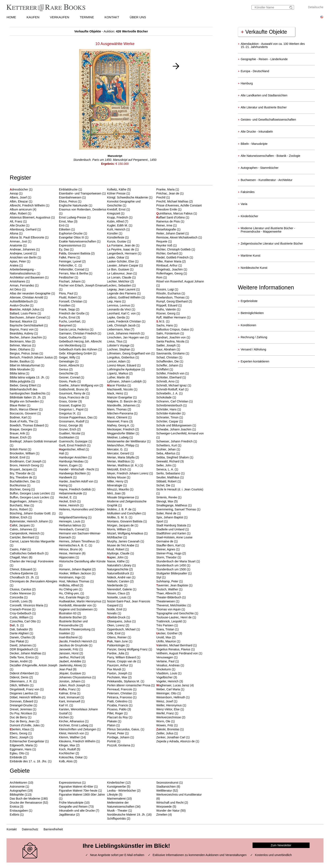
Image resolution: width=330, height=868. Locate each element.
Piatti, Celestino (118, 701)
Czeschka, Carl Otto (23, 621)
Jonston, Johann (70, 681)
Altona (14, 233)
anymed (66, 325)
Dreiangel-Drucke (22, 705)
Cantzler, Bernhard (22, 537)
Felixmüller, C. (69, 265)
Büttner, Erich (19, 517)
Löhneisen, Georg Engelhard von (129, 353)
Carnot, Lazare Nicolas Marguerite (32, 541)
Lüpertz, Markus (118, 373)
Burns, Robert (19, 509)
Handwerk (66, 477)
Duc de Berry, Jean (23, 721)
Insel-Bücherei (69, 637)
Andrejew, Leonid (21, 253)
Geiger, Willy (68, 357)
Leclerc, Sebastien (120, 285)
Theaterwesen (166, 601)
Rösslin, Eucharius (169, 293)
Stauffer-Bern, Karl (169, 545)
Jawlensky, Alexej (71, 665)
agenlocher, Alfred (72, 449)
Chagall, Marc (19, 557)
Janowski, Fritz (69, 649)
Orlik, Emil (114, 633)
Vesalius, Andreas (168, 665)
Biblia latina (18, 373)
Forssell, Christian (71, 301)
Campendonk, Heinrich (25, 533)
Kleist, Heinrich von (72, 733)
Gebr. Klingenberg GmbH (76, 353)
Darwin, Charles (21, 637)
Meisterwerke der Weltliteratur (127, 441)
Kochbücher (67, 753)
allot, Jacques (20, 525)
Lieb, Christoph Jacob (122, 325)
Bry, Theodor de (21, 473)
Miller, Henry (116, 481)
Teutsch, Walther (168, 589)
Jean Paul (66, 669)
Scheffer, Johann (168, 365)
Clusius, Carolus (21, 589)
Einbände (16, 757)
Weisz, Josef (165, 701)
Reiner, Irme (165, 225)
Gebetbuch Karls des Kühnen (79, 349)
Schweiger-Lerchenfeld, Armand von (180, 433)
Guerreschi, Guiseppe (74, 441)
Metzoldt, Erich (117, 469)
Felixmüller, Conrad (72, 269)
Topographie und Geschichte (175, 613)
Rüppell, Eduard (167, 305)
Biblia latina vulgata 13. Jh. (28, 377)
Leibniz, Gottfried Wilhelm (124, 297)
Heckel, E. (66, 497)
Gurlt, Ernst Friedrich (73, 445)
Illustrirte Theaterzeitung (75, 629)
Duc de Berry (19, 717)
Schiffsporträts (116, 819)
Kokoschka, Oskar (71, 757)
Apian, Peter (18, 261)
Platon (112, 725)
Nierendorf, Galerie (120, 589)
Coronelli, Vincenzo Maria (27, 605)
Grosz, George (69, 425)
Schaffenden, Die (168, 361)
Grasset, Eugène (70, 405)
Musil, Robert (116, 549)
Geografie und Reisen (73, 807)
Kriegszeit (114, 213)
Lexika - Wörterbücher (122, 791)
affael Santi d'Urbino (171, 217)
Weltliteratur (164, 791)
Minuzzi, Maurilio (118, 489)
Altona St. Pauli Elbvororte (27, 237)
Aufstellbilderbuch (22, 301)
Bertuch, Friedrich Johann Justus (32, 357)
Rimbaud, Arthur (167, 265)
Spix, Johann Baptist (170, 517)
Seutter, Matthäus (168, 477)
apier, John (116, 557)
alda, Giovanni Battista (75, 253)
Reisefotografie (166, 229)
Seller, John (164, 465)
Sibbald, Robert (167, 481)
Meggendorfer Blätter (121, 433)
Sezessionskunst (167, 783)
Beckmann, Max (21, 341)
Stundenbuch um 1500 (171, 569)
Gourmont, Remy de (73, 393)
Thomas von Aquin (169, 609)
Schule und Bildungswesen (174, 425)
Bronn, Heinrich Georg (25, 465)
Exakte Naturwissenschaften (78, 241)
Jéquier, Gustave (70, 673)
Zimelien (162, 815)
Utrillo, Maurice (166, 641)
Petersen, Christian (120, 693)
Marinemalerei (116, 799)
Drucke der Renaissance (26, 803)
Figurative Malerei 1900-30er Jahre (82, 795)
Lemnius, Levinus (119, 305)
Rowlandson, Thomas (171, 297)
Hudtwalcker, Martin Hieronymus (81, 601)
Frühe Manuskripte (71, 803)
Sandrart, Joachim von (171, 337)
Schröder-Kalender (169, 413)
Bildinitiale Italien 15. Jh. (26, 397)
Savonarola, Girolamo (171, 353)
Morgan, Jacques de (121, 525)
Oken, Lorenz (116, 625)
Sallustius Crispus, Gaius (173, 329)
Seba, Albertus (166, 453)
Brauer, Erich (19, 437)
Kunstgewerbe (117, 787)
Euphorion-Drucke (71, 233)
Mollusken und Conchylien (125, 513)
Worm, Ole (164, 721)
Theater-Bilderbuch (169, 597)
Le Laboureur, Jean (120, 273)
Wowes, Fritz (165, 725)
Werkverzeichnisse (169, 717)
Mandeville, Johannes (122, 405)
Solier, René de (167, 513)
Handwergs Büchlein (73, 473)
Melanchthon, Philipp (121, 445)
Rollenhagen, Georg (170, 273)
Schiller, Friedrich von (171, 373)
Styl (159, 577)
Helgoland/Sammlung (73, 517)
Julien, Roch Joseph (73, 685)
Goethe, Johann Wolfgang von (79, 385)
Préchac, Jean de (168, 193)
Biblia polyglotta (20, 381)
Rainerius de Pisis (168, 221)
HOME (11, 17)
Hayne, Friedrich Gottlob (75, 489)
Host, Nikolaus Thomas (75, 581)
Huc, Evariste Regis (72, 597)
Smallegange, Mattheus (172, 505)
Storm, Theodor (167, 557)
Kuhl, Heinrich (117, 229)
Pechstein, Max (118, 677)
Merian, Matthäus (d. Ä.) (123, 465)
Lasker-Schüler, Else (121, 261)
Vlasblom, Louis (167, 673)
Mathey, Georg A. (119, 425)
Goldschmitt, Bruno (72, 389)
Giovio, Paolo (68, 381)
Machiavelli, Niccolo (120, 389)
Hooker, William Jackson (75, 573)
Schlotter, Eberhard (169, 377)
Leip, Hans (115, 301)
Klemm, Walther (70, 737)
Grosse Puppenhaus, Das (76, 417)
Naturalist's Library (120, 565)
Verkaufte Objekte (264, 32)
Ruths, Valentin (166, 309)
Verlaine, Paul (166, 661)
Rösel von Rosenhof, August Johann (180, 281)
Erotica (14, 807)
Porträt (112, 741)
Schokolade (164, 397)
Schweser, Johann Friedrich (175, 441)
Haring (64, 485)
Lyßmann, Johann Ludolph (125, 381)
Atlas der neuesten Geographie (31, 293)
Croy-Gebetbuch (21, 613)
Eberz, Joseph (19, 737)
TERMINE (87, 17)
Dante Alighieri (20, 633)
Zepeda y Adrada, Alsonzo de (176, 741)
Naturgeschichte (118, 569)
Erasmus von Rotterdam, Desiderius (83, 209)
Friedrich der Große (72, 313)
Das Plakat (17, 641)
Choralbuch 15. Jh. (22, 577)
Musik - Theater (117, 811)
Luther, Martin (117, 377)
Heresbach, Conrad (72, 529)
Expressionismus (71, 245)
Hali (62, 453)
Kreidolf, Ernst (117, 209)
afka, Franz (68, 689)
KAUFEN (33, 17)
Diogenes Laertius (22, 693)
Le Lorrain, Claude (120, 277)
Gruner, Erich (68, 429)
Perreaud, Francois (120, 689)
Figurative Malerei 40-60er (76, 787)
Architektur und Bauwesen (27, 277)
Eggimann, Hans (21, 749)
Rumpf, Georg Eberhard (172, 301)
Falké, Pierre (68, 257)
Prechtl (161, 197)
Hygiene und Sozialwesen (76, 609)
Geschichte (67, 373)
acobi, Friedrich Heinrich (76, 641)
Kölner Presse (117, 193)
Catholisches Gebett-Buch (27, 553)
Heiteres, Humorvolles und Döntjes (82, 509)
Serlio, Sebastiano (169, 473)
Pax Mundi (114, 669)
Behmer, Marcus (21, 345)
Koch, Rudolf (68, 749)
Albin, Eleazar (19, 201)
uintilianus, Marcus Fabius (175, 213)
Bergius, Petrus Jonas (25, 353)
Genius (64, 369)
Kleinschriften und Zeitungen (78, 729)
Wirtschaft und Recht (170, 803)
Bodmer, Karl (19, 417)
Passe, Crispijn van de (122, 661)
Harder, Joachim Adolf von (77, 481)
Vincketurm (164, 669)
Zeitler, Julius (165, 733)
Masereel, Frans (118, 421)
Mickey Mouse (117, 477)
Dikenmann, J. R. (21, 681)
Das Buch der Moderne (25, 799)
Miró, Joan (114, 493)
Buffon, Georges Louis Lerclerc (30, 493)
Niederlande (115, 585)
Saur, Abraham (166, 349)
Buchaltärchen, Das (23, 481)
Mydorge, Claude (119, 553)
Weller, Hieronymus (169, 705)
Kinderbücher (116, 783)
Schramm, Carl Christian (173, 401)
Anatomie (16, 245)
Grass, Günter (69, 401)
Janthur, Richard (70, 657)
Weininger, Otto (167, 693)
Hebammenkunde (71, 493)
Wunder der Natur (168, 811)
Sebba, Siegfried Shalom (173, 457)
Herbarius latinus (70, 525)
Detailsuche (316, 7)
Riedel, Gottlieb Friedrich (173, 257)
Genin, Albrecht (69, 365)
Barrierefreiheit (53, 829)
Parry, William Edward (122, 657)
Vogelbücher (165, 677)
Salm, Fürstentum (168, 333)
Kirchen (64, 717)
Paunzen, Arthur (118, 665)
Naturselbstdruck (119, 573)
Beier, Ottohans (20, 349)
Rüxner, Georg (166, 313)
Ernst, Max (66, 221)
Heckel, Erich (68, 501)
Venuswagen (165, 657)
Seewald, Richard (168, 461)
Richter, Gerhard (167, 253)
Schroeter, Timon (168, 417)
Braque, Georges (21, 429)
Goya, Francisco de (72, 397)
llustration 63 (68, 613)
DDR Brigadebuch (22, 649)
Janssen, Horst (69, 653)
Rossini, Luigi (165, 289)
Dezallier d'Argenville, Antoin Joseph (33, 665)
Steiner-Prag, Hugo (169, 553)
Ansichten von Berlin (24, 257)
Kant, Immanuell (70, 701)
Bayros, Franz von (22, 329)
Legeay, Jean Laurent (122, 289)
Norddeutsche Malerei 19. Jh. (126, 815)
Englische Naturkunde (74, 205)
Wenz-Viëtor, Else (168, 709)
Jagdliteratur (67, 815)
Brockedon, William (23, 453)
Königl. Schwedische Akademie (128, 197)
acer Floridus (117, 385)
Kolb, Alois (66, 761)
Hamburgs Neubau (72, 461)
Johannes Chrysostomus (76, 677)
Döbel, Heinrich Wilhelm (26, 697)
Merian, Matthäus (119, 461)
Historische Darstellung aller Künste (82, 561)
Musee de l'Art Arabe (121, 545)
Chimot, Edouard (21, 569)
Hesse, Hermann (70, 553)
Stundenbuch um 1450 (171, 565)
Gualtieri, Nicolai (70, 433)
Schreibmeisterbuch (170, 405)
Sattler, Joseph (166, 345)
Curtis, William (19, 617)
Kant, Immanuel (70, 697)
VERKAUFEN (60, 17)
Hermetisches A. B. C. (74, 545)
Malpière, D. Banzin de (122, 401)
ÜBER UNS (138, 17)
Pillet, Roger (116, 713)
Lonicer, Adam (117, 361)
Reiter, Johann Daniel (171, 233)
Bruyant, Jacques (21, 469)
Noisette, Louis (117, 597)
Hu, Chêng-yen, (70, 593)
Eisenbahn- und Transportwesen (81, 193)
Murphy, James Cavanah (124, 541)
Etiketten (65, 229)
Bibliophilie (17, 795)
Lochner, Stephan (119, 349)
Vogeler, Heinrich (168, 681)
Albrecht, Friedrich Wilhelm (28, 205)
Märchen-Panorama (121, 413)
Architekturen (18, 783)
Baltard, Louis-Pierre (24, 313)
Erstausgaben (19, 811)
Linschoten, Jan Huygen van (126, 337)
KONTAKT (112, 17)
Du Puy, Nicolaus (21, 713)
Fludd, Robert (68, 297)
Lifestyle (112, 795)
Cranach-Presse (21, 609)
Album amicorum (21, 209)
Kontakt (11, 829)
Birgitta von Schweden (25, 401)
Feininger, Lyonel (71, 261)
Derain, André (19, 661)
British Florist (19, 449)
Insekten (65, 633)
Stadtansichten (166, 787)
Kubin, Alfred (116, 221)
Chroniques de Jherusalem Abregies (33, 581)
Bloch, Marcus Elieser (24, 409)
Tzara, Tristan (166, 629)
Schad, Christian (167, 357)
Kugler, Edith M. (118, 225)
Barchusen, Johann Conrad (28, 317)
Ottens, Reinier (117, 637)
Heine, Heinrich (69, 505)
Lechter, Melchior (119, 281)
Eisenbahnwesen (71, 197)
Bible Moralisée (20, 369)
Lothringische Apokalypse (124, 369)
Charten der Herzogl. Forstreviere (32, 561)
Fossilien (65, 305)
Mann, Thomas (117, 409)
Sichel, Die (164, 485)
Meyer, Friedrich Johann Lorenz (128, 473)
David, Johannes (21, 645)
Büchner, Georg (20, 489)
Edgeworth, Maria (22, 745)
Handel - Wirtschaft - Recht (77, 469)
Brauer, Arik (18, 433)
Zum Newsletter (281, 845)
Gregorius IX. (68, 413)
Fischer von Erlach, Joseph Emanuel (83, 285)
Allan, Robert (19, 213)
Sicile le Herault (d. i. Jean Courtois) (180, 489)
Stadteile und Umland (171, 529)
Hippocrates (67, 557)
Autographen (18, 791)
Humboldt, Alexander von (76, 605)
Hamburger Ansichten (74, 457)
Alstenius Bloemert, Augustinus (30, 217)
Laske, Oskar (116, 257)
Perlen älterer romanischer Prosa (129, 685)
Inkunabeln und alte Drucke (77, 811)
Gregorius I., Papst (72, 409)
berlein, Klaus (20, 729)
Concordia (17, 597)
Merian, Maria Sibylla (121, 457)
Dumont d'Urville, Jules (25, 725)
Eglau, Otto (17, 753)
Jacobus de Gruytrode (74, 645)
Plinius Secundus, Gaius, (124, 729)
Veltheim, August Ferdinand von (177, 653)
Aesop (14, 193)
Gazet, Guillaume (71, 337)
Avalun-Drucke (20, 305)
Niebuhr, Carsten (119, 581)
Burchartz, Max (20, 505)
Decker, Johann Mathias (26, 653)
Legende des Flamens (122, 293)
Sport (160, 521)
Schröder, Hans (167, 409)
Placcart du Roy (118, 717)
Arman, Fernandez (22, 285)
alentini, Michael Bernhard (175, 645)
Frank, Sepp (67, 309)
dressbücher (19, 189)
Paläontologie (116, 645)
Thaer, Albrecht (166, 593)
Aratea (14, 265)
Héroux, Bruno (69, 549)
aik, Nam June (118, 641)
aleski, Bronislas (168, 729)
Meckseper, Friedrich (121, 429)
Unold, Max (164, 637)
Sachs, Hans (165, 325)
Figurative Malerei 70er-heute (78, 791)
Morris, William (117, 529)
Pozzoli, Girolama (119, 745)
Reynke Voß (165, 245)
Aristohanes (18, 281)
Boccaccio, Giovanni (23, 413)
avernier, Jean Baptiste (172, 585)
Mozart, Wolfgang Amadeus (126, 533)
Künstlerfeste (116, 237)
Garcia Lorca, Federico (74, 329)
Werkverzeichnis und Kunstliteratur (179, 795)
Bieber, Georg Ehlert (23, 385)
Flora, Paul (67, 293)
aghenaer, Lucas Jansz (173, 685)
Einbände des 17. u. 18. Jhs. (29, 761)
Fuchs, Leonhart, (70, 321)
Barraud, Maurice (21, 321)
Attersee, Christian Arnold (27, 297)
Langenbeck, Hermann (122, 253)
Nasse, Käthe (116, 561)
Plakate (112, 721)
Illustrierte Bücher (71, 617)
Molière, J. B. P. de (120, 509)
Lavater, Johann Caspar (123, 265)
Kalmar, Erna (68, 693)
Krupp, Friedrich (118, 217)
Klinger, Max (67, 745)
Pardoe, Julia (116, 653)
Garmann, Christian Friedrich (78, 333)
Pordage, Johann (119, 737)
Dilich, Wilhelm (20, 685)
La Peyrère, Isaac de (121, 249)
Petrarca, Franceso (120, 697)
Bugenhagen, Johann (24, 501)
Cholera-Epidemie (22, 573)
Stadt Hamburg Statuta (172, 525)
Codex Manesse (21, 593)
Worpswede (164, 807)
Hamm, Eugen (69, 465)
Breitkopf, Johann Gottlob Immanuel (33, 441)
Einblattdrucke (69, 189)
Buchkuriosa (18, 485)
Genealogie (67, 361)
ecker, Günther (167, 633)
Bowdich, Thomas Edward (27, 425)
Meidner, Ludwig (118, 437)
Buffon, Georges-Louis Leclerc (30, 497)
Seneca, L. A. (165, 469)
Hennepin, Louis (70, 521)
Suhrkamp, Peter (168, 581)
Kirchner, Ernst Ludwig (74, 725)
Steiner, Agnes (166, 549)
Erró (62, 225)
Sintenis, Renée (167, 497)
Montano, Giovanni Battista (125, 521)
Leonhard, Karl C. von (122, 313)
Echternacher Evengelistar (27, 741)
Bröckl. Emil (18, 457)
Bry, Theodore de (21, 477)
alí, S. (15, 625)
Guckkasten (67, 437)
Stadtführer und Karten (172, 533)
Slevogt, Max (165, 501)
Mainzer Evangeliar (120, 397)
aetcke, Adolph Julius (25, 309)
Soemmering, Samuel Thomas (176, 509)
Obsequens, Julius (120, 621)
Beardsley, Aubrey (22, 333)
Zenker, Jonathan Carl (171, 737)
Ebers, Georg (19, 733)
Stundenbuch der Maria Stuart (176, 561)
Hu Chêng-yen (69, 589)
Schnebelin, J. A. (168, 393)
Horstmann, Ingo (70, 577)
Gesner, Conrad (70, 377)
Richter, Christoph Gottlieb (174, 249)
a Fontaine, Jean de (121, 245)
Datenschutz (30, 829)
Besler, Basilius (20, 361)
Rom (160, 277)
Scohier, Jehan (166, 449)
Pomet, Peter (116, 733)
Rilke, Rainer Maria (169, 261)
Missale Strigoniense (121, 497)
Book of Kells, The (22, 421)
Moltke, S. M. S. (118, 517)
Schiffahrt (163, 369)
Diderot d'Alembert (22, 673)
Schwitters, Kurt (167, 445)
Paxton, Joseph (118, 673)
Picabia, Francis (118, 705)
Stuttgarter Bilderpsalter (172, 573)
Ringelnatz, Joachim (170, 269)
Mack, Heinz (116, 393)
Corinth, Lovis (19, 601)
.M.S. (161, 321)
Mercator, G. (116, 449)
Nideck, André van (120, 577)
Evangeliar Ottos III (72, 237)
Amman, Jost (19, 241)
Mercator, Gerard (119, 453)
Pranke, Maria (166, 189)
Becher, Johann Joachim (26, 337)
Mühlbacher (115, 537)
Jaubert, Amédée (71, 661)
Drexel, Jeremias (21, 709)
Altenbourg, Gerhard (23, 229)
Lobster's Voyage (119, 345)
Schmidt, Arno (166, 381)
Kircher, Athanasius (72, 721)
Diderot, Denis (19, 677)
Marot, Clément (118, 417)
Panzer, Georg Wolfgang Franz (128, 649)
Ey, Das (64, 249)
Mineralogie (115, 485)
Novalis (112, 613)
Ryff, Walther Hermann (172, 317)
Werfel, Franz (165, 713)
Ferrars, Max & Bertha (74, 273)
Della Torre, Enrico (22, 657)
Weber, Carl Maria (168, 689)
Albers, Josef (19, 197)
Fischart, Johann (70, 281)
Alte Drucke (18, 225)
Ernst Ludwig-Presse (73, 217)
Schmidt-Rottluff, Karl (170, 389)
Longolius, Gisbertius (121, 357)
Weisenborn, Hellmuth (171, 697)
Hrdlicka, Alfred (69, 585)
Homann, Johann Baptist (75, 569)
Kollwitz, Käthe (117, 189)
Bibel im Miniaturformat (25, 365)
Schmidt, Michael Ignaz (172, 385)
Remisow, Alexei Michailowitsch (177, 237)
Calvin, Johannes (21, 529)
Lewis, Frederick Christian (124, 321)
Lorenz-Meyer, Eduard (122, 365)
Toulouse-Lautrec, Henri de (174, 617)
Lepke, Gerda (116, 317)
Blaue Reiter (18, 405)
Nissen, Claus (117, 593)
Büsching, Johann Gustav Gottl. (31, 513)
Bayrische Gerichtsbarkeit (27, 325)
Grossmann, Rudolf (72, 421)
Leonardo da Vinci (119, 309)
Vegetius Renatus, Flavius (174, 649)
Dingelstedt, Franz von (25, 689)
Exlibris (14, 815)
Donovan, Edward (22, 701)
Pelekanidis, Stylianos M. (124, 681)
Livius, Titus (115, 341)
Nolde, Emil (115, 609)
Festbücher (67, 277)
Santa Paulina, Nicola (171, 341)
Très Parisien (165, 625)
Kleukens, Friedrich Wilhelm (78, 741)
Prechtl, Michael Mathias (173, 201)
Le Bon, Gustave (118, 269)
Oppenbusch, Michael (122, 629)
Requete (162, 241)
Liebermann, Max (119, 329)
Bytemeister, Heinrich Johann (29, 521)
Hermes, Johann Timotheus (77, 541)
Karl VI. (64, 705)
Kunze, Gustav (117, 241)
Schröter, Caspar (168, 421)
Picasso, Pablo (117, 709)
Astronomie (17, 787)
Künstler (113, 233)
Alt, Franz (16, 221)
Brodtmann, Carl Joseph (26, 461)
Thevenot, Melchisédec (172, 605)
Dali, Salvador (19, 629)
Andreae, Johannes (23, 249)
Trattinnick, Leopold (169, 621)
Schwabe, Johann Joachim (174, 429)
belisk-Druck (117, 617)
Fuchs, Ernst (68, 317)
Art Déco (16, 289)
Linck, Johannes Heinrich (124, 333)
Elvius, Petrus (68, 201)
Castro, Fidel (18, 549)
